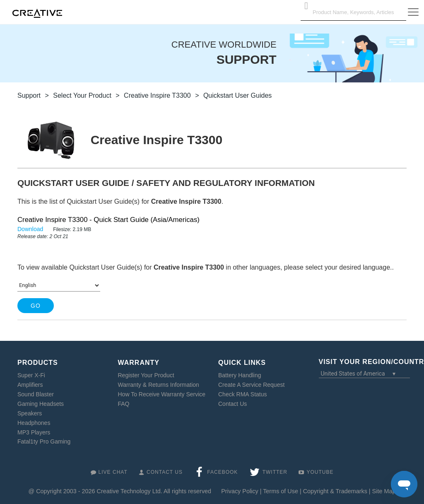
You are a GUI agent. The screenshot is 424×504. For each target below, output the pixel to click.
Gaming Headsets (41, 404)
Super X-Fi (31, 375)
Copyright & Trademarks (335, 491)
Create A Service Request (251, 385)
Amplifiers (30, 385)
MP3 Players (34, 432)
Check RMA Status (243, 394)
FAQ (124, 404)
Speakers (30, 413)
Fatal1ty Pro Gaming (44, 441)
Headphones (34, 423)
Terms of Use (281, 491)
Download (31, 229)
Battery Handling (240, 375)
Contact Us (232, 404)
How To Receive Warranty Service (162, 394)
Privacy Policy (240, 491)
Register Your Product (146, 375)
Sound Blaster (36, 394)
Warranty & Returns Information (159, 385)
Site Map (384, 491)
